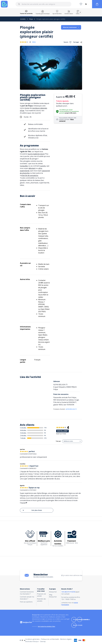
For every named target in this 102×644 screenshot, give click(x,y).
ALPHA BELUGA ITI (71, 409)
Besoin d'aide (78, 625)
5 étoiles (23, 428)
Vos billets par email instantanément (66, 111)
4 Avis (34, 42)
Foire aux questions (26, 602)
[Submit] (19, 4)
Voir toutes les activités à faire (46, 626)
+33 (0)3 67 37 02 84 (68, 592)
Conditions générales (32, 639)
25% (45, 438)
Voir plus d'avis (32, 510)
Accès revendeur (84, 619)
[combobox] (43, 4)
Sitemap (43, 641)
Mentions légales (66, 639)
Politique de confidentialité (50, 639)
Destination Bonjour (32, 641)
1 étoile (23, 438)
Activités (23, 19)
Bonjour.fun (53, 592)
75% (45, 428)
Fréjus (31, 19)
